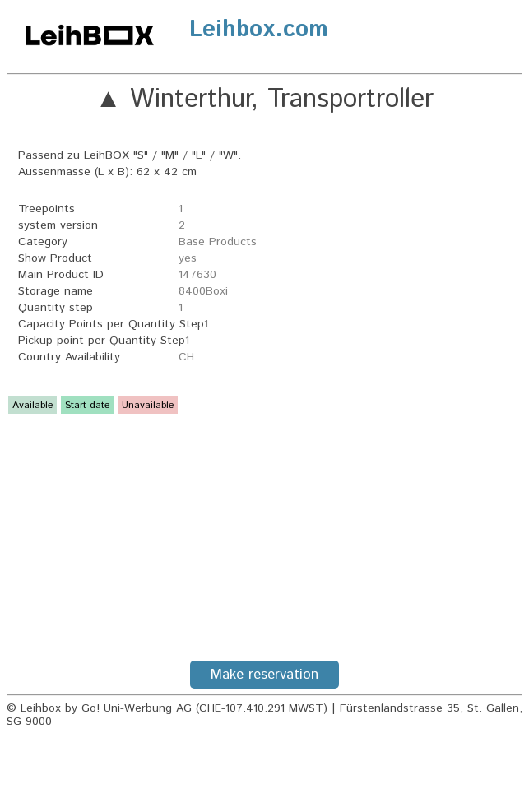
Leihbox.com (259, 30)
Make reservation (264, 675)
